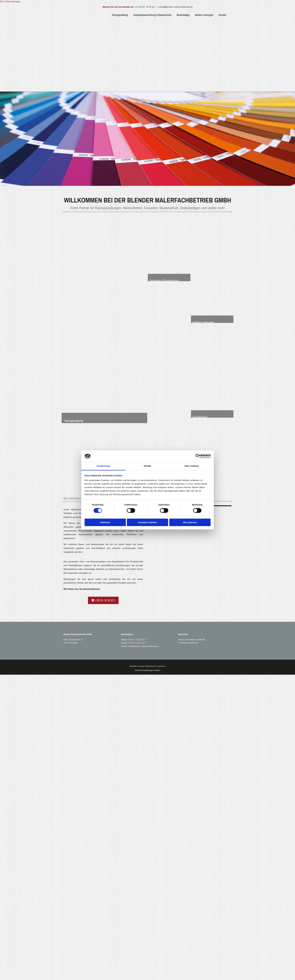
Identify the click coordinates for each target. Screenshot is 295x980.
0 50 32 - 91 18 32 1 (137, 640)
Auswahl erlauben (147, 522)
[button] (103, 600)
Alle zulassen (190, 522)
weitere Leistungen (204, 15)
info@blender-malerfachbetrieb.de (143, 646)
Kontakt (222, 15)
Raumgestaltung (120, 15)
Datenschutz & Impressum (155, 666)
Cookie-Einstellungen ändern (148, 670)
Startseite (133, 666)
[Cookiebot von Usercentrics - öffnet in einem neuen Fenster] (198, 456)
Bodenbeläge (183, 15)
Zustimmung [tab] (103, 466)
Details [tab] (147, 466)
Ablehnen (105, 522)
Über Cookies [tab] (192, 466)
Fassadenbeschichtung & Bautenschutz (152, 15)
